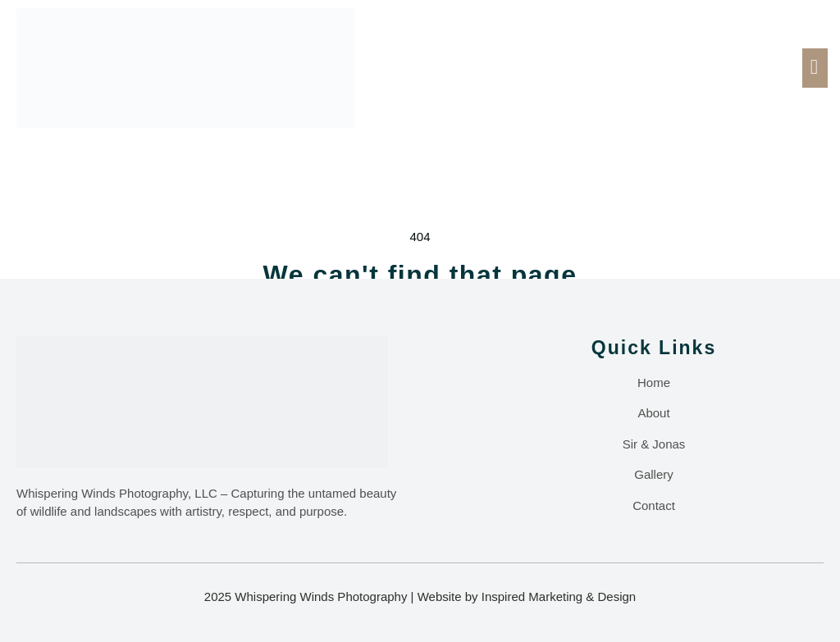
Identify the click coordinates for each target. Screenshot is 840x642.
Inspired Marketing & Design (559, 596)
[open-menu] (815, 68)
